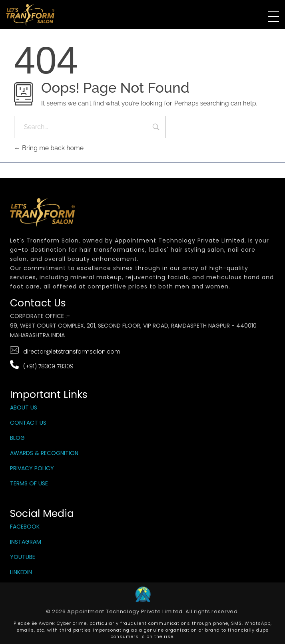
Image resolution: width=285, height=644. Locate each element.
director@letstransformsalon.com (72, 352)
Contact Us (28, 423)
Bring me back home (49, 148)
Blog (17, 438)
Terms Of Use (29, 483)
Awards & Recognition (44, 453)
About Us (24, 407)
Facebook (25, 527)
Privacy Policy (32, 468)
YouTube (23, 557)
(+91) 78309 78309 (48, 366)
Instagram (26, 542)
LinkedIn (21, 572)
